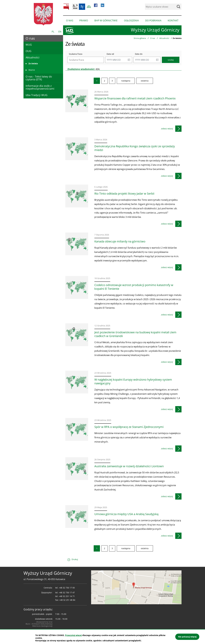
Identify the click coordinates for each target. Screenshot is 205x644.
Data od (110, 54)
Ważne (32, 70)
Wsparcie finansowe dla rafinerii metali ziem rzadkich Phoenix (135, 98)
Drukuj (75, 559)
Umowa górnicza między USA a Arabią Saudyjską (126, 514)
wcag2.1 (75, 7)
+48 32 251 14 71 (67, 596)
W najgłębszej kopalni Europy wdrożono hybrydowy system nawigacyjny (133, 381)
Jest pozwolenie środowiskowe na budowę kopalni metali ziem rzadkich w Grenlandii (135, 334)
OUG (28, 51)
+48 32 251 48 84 (67, 600)
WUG (29, 45)
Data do (139, 54)
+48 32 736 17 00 (67, 588)
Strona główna (140, 38)
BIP (66, 7)
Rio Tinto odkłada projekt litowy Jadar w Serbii (124, 194)
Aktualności (164, 38)
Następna (126, 81)
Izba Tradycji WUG (37, 95)
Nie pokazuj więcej (187, 637)
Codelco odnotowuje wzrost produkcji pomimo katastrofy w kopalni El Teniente (134, 287)
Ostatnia (145, 81)
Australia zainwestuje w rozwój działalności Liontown (129, 466)
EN (60, 32)
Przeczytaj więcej (73, 635)
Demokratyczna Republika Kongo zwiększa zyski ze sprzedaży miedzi (135, 148)
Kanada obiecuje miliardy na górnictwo (120, 241)
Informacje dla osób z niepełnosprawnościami (40, 87)
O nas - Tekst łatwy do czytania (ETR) (39, 78)
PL (53, 32)
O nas (153, 38)
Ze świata (33, 63)
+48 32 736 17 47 (67, 593)
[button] (129, 60)
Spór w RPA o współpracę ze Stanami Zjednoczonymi (129, 427)
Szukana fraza (76, 54)
